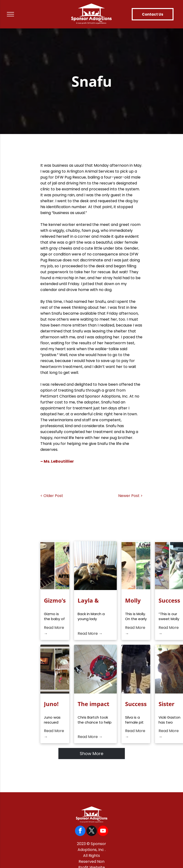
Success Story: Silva (136, 704)
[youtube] (103, 831)
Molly (133, 600)
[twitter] (92, 831)
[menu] (10, 14)
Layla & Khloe (88, 601)
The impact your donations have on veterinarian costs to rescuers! (95, 704)
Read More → (54, 631)
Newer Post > (130, 496)
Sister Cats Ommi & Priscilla (170, 704)
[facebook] (80, 831)
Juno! (51, 704)
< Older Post (52, 496)
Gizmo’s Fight (55, 601)
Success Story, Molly (169, 601)
